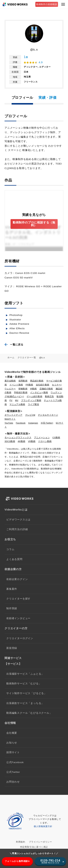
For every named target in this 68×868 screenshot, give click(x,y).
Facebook (21, 423)
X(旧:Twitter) (47, 423)
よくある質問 (14, 559)
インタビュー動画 (39, 392)
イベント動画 (16, 385)
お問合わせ (13, 782)
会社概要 (12, 733)
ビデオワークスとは (18, 520)
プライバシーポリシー (40, 842)
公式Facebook (15, 762)
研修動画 (23, 389)
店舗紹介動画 (46, 389)
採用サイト (13, 752)
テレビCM (30, 415)
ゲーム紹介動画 (34, 396)
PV (11, 400)
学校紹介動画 (21, 392)
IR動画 (33, 389)
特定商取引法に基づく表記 (34, 847)
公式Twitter (13, 772)
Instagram (33, 423)
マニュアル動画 (17, 404)
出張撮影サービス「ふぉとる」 (25, 674)
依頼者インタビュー (18, 618)
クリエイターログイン (20, 638)
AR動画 (21, 441)
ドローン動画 (45, 441)
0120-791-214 (50, 861)
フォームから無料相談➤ (17, 861)
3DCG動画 (10, 441)
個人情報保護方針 (43, 826)
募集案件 (12, 589)
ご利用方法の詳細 (17, 529)
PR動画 (29, 385)
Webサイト (10, 419)
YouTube (9, 423)
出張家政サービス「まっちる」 (25, 703)
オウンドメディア (14, 415)
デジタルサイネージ (48, 415)
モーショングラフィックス (18, 438)
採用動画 (23, 381)
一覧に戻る (17, 345)
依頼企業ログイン (17, 579)
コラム (10, 549)
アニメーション (42, 438)
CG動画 (56, 438)
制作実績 (12, 608)
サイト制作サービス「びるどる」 (26, 693)
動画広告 (49, 396)
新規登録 (12, 648)
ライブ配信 (34, 404)
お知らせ (12, 743)
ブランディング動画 (31, 400)
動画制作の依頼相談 (47, 4)
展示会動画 (10, 381)
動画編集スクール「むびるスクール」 (29, 713)
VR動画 (32, 441)
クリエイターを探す (18, 599)
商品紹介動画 (37, 381)
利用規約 (21, 842)
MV (17, 400)
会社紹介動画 (43, 385)
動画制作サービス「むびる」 (24, 684)
